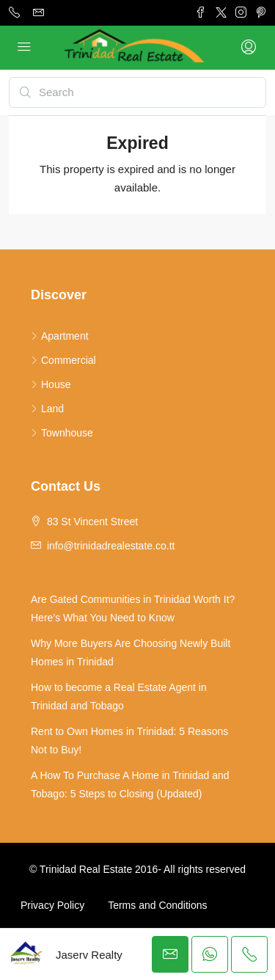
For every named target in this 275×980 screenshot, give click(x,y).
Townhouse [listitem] (62, 433)
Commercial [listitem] (63, 360)
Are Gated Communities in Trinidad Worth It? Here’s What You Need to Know (133, 608)
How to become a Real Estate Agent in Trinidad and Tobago (119, 696)
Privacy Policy (52, 905)
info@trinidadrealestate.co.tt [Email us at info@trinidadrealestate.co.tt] (111, 546)
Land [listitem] (47, 409)
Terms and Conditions (157, 905)
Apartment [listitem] (60, 336)
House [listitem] (51, 384)
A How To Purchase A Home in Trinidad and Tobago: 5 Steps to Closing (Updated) (130, 785)
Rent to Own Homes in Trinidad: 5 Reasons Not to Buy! (129, 741)
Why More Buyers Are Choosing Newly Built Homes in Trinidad (131, 652)
